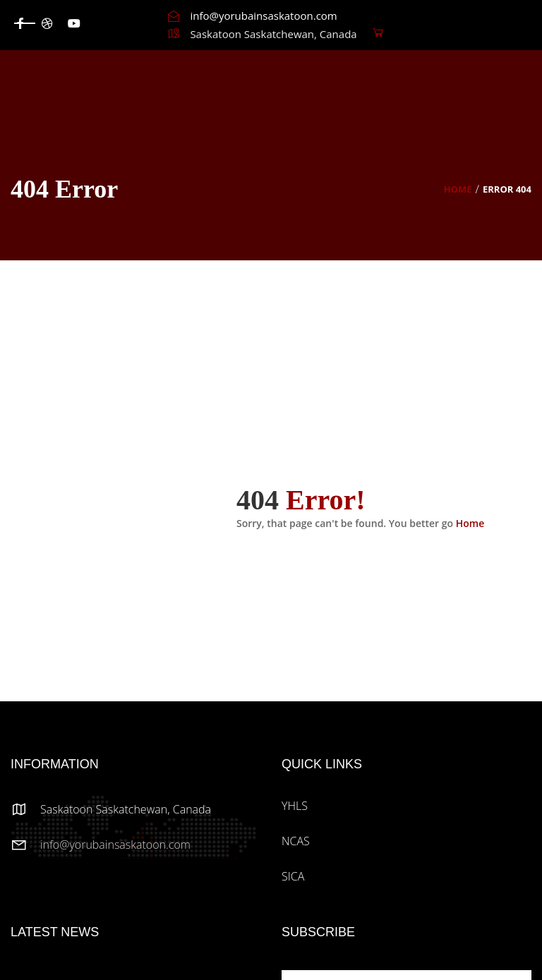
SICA (293, 876)
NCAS (296, 841)
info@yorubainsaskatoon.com (115, 845)
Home (458, 189)
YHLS (295, 806)
